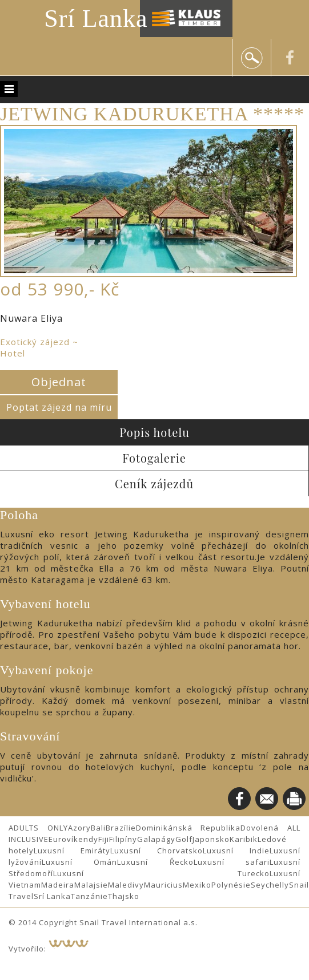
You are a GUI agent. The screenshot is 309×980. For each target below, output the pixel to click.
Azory (79, 828)
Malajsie (91, 885)
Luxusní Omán (79, 862)
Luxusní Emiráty (72, 851)
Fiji (104, 839)
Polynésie (231, 885)
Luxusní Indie (236, 851)
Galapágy (156, 839)
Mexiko (197, 885)
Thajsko (124, 896)
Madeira (58, 885)
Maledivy (126, 885)
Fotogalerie (154, 458)
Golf (184, 839)
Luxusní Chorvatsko (156, 851)
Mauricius (163, 885)
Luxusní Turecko (161, 873)
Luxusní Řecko (155, 862)
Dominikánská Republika (188, 828)
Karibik (244, 839)
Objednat (59, 382)
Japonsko (211, 839)
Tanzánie (89, 896)
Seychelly (270, 885)
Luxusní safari (232, 862)
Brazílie (121, 828)
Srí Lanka (96, 19)
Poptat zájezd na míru (59, 407)
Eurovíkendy (73, 839)
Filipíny (123, 839)
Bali (98, 828)
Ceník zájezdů (154, 483)
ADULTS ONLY (38, 828)
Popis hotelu (154, 432)
